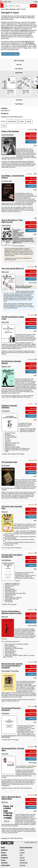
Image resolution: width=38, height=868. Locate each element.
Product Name (12, 121)
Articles (22, 850)
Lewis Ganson (6, 225)
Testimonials (24, 863)
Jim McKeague (6, 560)
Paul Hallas (15, 671)
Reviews (22, 860)
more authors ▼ (5, 110)
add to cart (32, 138)
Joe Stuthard (6, 411)
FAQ (21, 855)
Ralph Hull (28, 41)
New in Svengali (19, 61)
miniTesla (4, 863)
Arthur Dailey (5, 865)
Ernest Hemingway (26, 847)
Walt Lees (5, 617)
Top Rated (19, 100)
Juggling (4, 855)
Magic (3, 847)
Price (4, 126)
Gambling (4, 850)
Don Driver (5, 754)
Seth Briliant (5, 713)
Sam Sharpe (5, 27)
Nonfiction (5, 858)
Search (33, 6)
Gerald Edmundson (8, 135)
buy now (33, 134)
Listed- (29, 121)
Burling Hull (25, 30)
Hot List (19, 65)
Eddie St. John (6, 367)
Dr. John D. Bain (7, 181)
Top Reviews (19, 104)
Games (3, 853)
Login (36, 2)
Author (22, 121)
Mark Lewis (5, 272)
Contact (22, 853)
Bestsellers (19, 73)
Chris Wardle (6, 671)
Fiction (3, 860)
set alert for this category (10, 54)
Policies (22, 858)
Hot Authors (19, 69)
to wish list (32, 142)
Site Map (23, 865)
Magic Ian (5, 512)
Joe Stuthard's (30, 43)
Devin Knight (6, 465)
